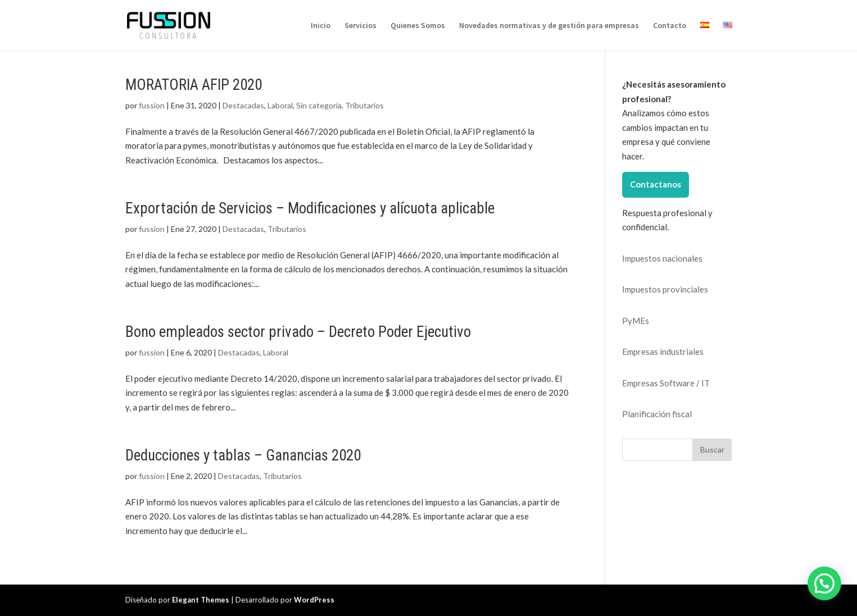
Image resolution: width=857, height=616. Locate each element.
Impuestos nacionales (662, 258)
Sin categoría (319, 105)
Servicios (361, 26)
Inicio (321, 26)
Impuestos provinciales (665, 289)
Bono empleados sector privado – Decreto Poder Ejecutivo (298, 332)
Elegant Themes (201, 600)
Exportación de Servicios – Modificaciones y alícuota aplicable (310, 208)
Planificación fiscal (657, 414)
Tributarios (364, 105)
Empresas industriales (663, 352)
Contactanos (656, 184)
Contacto (670, 26)
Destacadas (243, 105)
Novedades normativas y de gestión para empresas (549, 26)
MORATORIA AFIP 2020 (194, 85)
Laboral (280, 105)
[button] (824, 583)
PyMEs (636, 321)
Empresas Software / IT (666, 383)
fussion (152, 105)
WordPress (314, 600)
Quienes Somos (418, 26)
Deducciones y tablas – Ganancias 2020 (243, 455)
